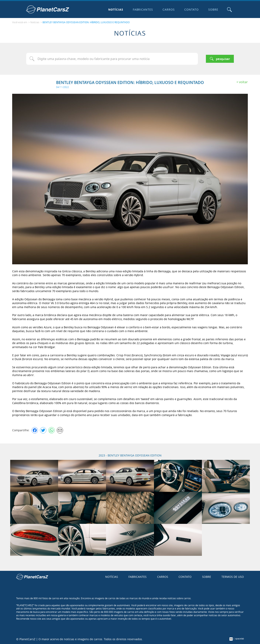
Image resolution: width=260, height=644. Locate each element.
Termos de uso (233, 577)
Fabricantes (143, 9)
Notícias (116, 9)
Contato (192, 9)
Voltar (243, 82)
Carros (169, 9)
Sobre (213, 9)
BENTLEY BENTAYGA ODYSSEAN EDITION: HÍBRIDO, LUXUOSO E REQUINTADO (86, 22)
